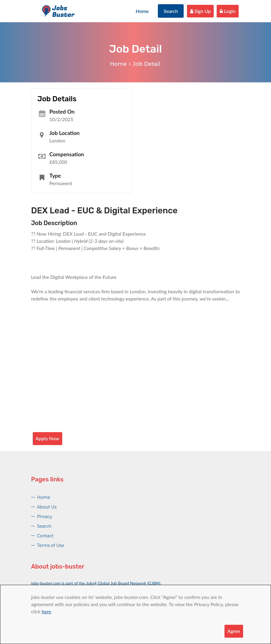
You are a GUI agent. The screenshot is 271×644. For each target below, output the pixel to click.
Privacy (45, 517)
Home (142, 11)
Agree (234, 631)
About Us (47, 507)
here (46, 611)
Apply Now (48, 438)
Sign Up (200, 11)
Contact (45, 536)
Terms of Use (51, 545)
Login (227, 11)
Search (171, 11)
